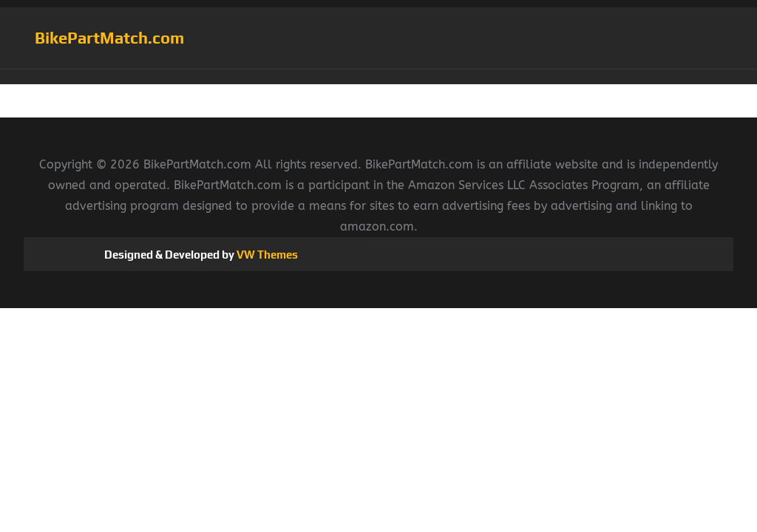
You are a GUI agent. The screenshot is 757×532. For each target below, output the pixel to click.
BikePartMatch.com (109, 38)
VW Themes (266, 255)
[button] (378, 77)
